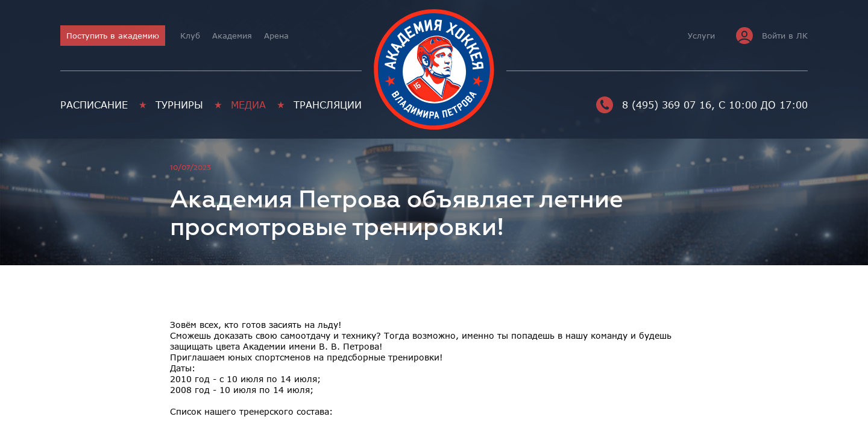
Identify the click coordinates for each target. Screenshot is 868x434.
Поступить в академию (113, 36)
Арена (276, 36)
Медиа (248, 105)
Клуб (190, 36)
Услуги (701, 36)
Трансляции (328, 105)
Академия (232, 36)
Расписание (94, 105)
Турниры (179, 105)
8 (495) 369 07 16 (654, 105)
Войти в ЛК (772, 36)
